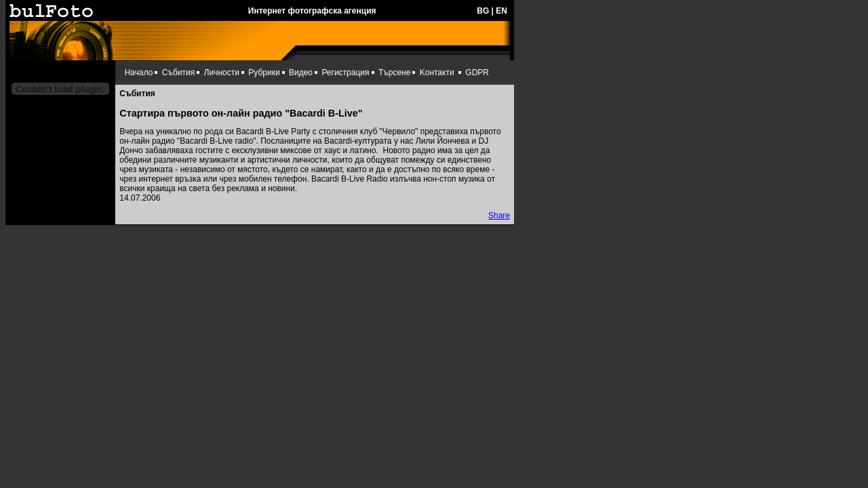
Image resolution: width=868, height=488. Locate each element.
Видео (301, 73)
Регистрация (345, 73)
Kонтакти (437, 73)
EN (501, 11)
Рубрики (264, 73)
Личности (222, 73)
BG (483, 11)
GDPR (477, 73)
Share (499, 216)
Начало (139, 73)
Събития (178, 73)
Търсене (394, 73)
